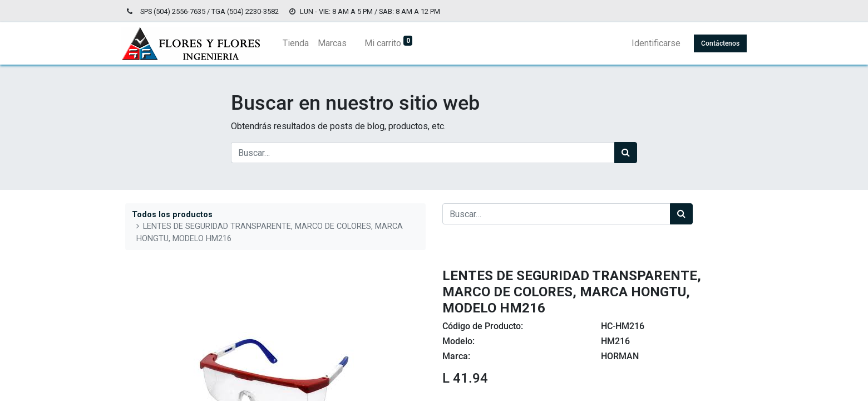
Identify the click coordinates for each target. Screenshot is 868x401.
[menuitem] (300, 43)
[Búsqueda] (626, 153)
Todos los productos (172, 215)
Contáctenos (716, 43)
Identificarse (652, 43)
